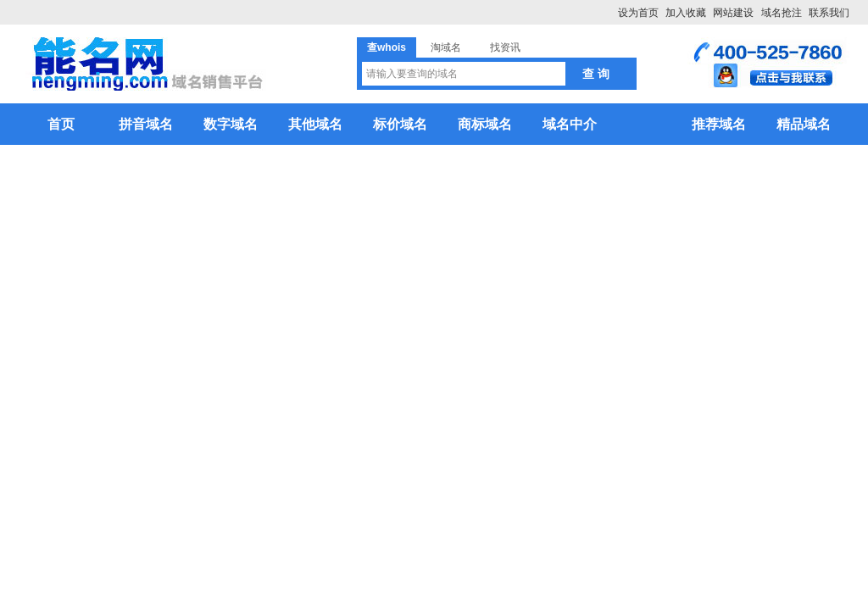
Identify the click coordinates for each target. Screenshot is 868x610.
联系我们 (829, 13)
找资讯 (505, 47)
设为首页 (638, 13)
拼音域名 (146, 124)
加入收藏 (686, 13)
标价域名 (400, 124)
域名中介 (570, 124)
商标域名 (485, 124)
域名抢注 (782, 13)
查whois (387, 47)
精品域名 (804, 124)
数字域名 (231, 124)
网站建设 (733, 13)
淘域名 (446, 47)
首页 (61, 124)
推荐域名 (719, 124)
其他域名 (315, 124)
